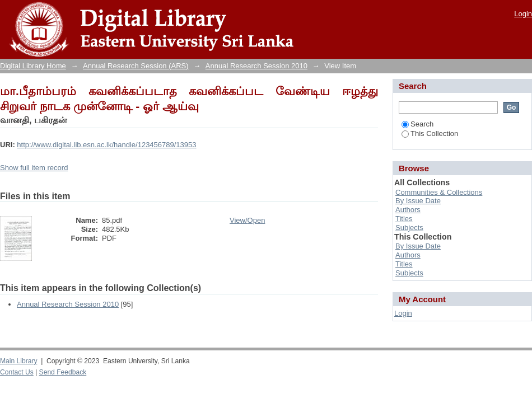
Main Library (18, 361)
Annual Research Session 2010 (256, 66)
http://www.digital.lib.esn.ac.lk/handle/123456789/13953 (106, 145)
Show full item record (34, 168)
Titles (404, 219)
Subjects (409, 228)
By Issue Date (418, 201)
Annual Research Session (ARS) (136, 66)
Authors (408, 210)
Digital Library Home (33, 66)
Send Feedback (63, 372)
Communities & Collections (439, 192)
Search (417, 124)
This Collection (430, 133)
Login (523, 14)
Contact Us (17, 372)
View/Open (247, 220)
